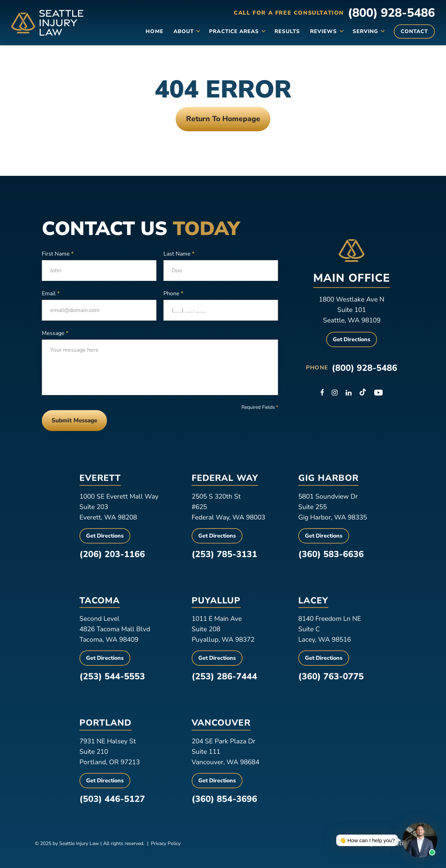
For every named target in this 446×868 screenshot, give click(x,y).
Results (287, 31)
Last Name (179, 254)
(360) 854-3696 (224, 799)
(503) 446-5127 (112, 799)
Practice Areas (234, 31)
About (184, 31)
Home (154, 31)
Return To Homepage (223, 119)
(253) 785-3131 (224, 554)
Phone (173, 294)
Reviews (324, 31)
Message (55, 333)
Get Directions (352, 339)
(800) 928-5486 (391, 13)
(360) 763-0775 (331, 677)
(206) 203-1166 (112, 554)
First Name (58, 254)
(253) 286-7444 (224, 677)
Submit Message (74, 420)
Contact (414, 31)
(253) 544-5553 (112, 677)
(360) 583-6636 (331, 554)
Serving (365, 31)
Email (51, 294)
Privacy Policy (166, 843)
